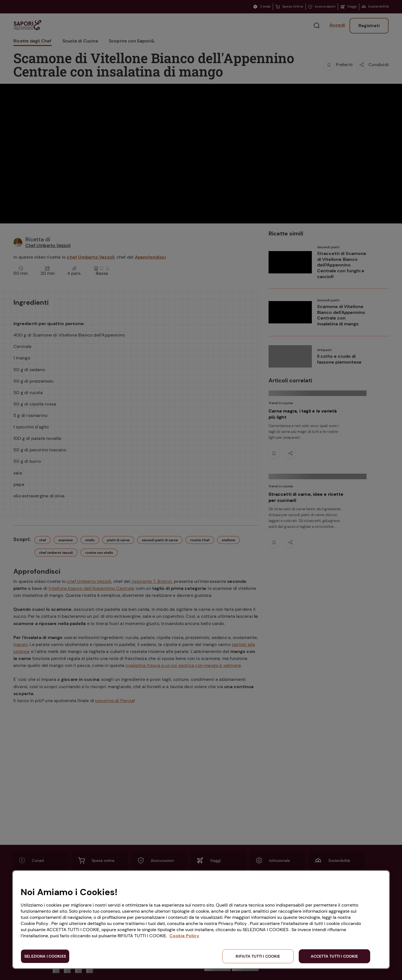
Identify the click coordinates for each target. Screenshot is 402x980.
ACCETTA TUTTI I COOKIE (334, 956)
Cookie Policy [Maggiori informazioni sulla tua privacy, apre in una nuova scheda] (184, 936)
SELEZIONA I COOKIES (45, 956)
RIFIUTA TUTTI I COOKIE (258, 956)
